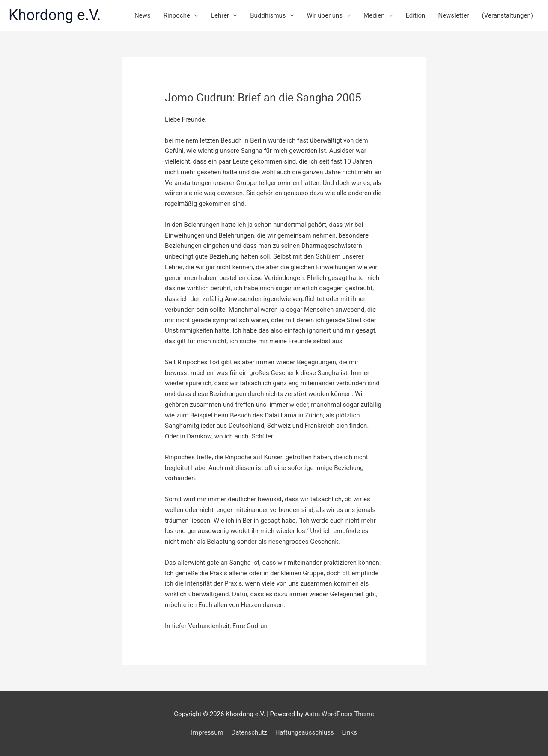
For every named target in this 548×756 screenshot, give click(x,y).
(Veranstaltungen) (508, 15)
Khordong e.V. (55, 15)
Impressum (207, 732)
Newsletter (453, 15)
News (143, 15)
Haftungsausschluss (305, 732)
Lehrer (220, 15)
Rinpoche (177, 15)
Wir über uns (325, 15)
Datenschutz (249, 732)
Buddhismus (268, 15)
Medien (374, 15)
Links (350, 732)
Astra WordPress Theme (340, 714)
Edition (415, 15)
